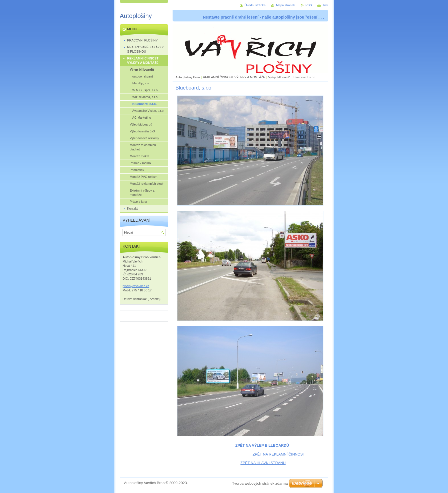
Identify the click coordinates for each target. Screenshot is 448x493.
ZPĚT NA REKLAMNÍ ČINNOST (279, 454)
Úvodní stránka (255, 5)
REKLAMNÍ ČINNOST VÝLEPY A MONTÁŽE (234, 77)
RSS (309, 5)
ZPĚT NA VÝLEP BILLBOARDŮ (262, 445)
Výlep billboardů (279, 77)
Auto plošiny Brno (188, 77)
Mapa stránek (285, 5)
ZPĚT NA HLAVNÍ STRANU (263, 463)
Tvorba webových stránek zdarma (260, 483)
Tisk (325, 5)
